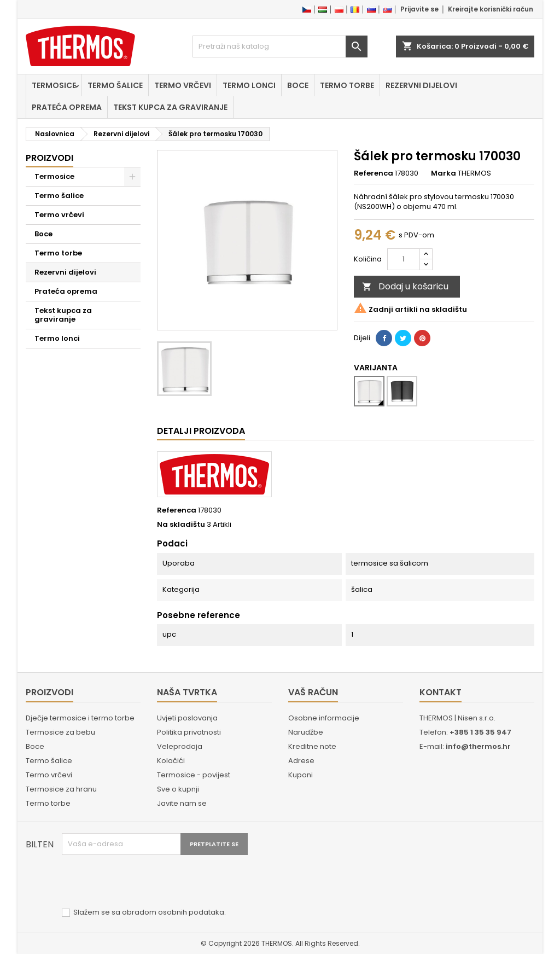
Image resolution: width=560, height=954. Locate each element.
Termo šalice (115, 85)
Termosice (54, 85)
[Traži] (280, 46)
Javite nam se (182, 803)
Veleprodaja (180, 746)
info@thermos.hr (478, 746)
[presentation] (145, 882)
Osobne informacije (324, 718)
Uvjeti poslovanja (187, 718)
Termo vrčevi (183, 85)
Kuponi (301, 775)
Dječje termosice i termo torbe (80, 718)
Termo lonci (249, 85)
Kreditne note (312, 746)
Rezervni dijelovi (421, 85)
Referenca (374, 173)
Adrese (301, 761)
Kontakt (441, 692)
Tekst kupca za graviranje (170, 107)
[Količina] (404, 259)
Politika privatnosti (189, 732)
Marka (444, 173)
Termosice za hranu (61, 789)
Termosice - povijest (194, 775)
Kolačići (171, 761)
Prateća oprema (67, 107)
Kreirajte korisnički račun (491, 9)
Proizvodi (49, 158)
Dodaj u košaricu (405, 286)
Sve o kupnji (178, 789)
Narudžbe (306, 732)
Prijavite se (419, 9)
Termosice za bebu (60, 732)
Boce (298, 85)
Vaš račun (313, 692)
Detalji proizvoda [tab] (201, 431)
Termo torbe (347, 85)
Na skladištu (181, 525)
